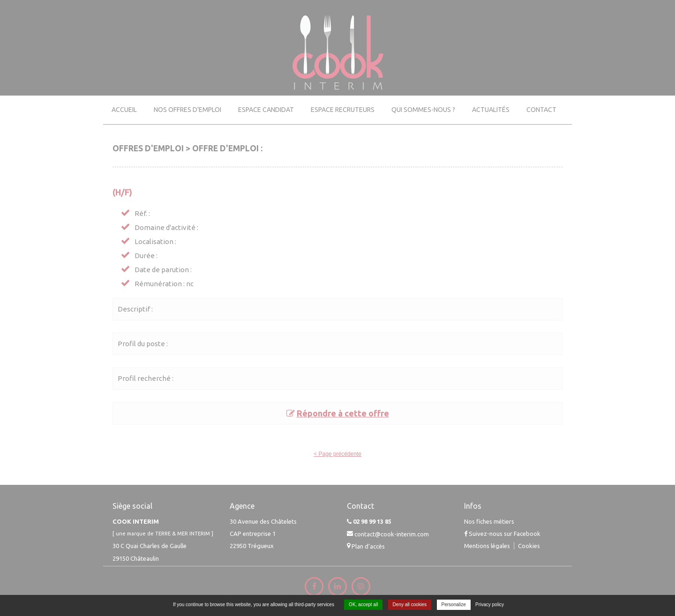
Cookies (529, 545)
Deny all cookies (410, 605)
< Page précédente (337, 454)
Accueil (124, 110)
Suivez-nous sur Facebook (502, 534)
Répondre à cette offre (343, 413)
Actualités (491, 110)
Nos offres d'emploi (187, 110)
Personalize (454, 605)
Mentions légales (487, 545)
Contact (541, 110)
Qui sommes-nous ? (423, 110)
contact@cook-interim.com (392, 534)
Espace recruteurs (343, 110)
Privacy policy (490, 605)
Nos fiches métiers (489, 521)
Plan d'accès (368, 546)
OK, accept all (363, 605)
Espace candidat (266, 110)
